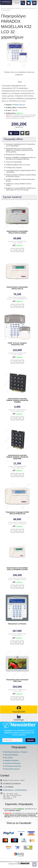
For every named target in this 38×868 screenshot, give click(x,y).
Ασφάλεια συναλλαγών (12, 760)
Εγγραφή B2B (19, 712)
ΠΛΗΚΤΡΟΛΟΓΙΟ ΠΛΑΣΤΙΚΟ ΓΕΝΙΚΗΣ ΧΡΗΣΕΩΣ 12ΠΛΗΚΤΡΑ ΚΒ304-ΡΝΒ (17, 457)
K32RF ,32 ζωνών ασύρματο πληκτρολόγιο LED (17, 344)
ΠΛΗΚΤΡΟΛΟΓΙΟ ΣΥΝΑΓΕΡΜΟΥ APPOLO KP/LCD (17, 288)
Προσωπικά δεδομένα (11, 755)
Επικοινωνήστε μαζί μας (12, 769)
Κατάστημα (19, 720)
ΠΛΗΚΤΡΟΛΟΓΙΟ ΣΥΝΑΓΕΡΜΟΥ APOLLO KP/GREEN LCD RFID (17, 569)
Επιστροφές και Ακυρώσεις (13, 766)
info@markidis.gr (8, 790)
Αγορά (16, 133)
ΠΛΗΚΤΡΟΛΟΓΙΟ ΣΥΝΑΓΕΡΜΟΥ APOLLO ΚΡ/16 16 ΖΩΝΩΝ (17, 232)
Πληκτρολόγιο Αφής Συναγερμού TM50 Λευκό (17, 680)
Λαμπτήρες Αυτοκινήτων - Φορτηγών (16, 752)
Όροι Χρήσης (9, 758)
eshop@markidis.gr (21, 790)
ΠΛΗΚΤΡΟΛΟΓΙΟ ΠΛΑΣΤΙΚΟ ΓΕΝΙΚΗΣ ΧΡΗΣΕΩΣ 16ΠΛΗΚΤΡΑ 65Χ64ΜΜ (17, 400)
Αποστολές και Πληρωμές (13, 763)
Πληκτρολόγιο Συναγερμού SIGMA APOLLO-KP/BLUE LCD (17, 513)
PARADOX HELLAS (19, 105)
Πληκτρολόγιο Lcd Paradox (17, 624)
